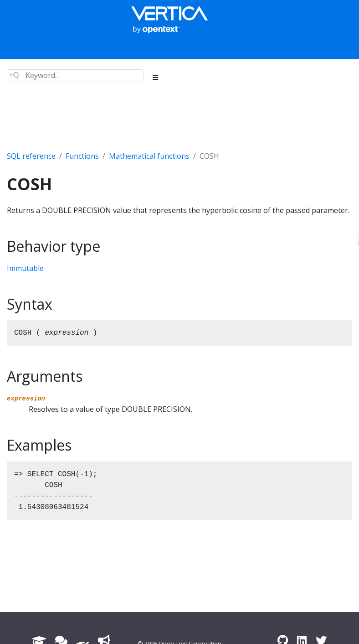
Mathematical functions (149, 156)
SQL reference (31, 156)
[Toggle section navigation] (156, 78)
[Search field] (75, 76)
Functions (82, 156)
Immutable (25, 268)
